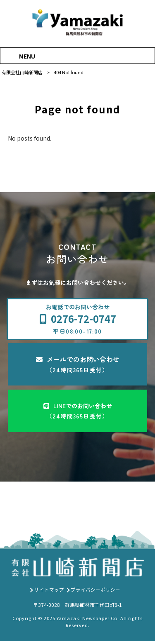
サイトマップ (49, 592)
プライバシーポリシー (95, 592)
